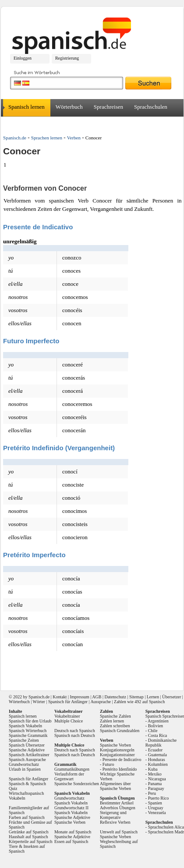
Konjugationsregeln (117, 750)
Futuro (108, 764)
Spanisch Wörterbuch (28, 731)
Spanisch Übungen (117, 798)
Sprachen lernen (47, 138)
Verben (74, 138)
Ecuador (155, 750)
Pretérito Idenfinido (120, 769)
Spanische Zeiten (24, 740)
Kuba (153, 769)
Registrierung (67, 58)
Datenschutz (115, 697)
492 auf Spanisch (150, 702)
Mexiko (155, 774)
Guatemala (157, 755)
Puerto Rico (159, 798)
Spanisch (36, 697)
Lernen (153, 697)
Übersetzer (21, 124)
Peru (152, 793)
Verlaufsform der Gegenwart (69, 776)
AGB (97, 697)
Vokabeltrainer (67, 716)
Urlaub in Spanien (25, 769)
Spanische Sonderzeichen (77, 784)
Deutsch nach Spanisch (75, 731)
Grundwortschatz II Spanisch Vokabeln (71, 810)
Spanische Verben (70, 822)
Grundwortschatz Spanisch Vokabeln (71, 800)
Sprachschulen (151, 107)
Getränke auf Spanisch (29, 832)
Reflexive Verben (115, 822)
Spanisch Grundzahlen (120, 731)
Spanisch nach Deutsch (75, 735)
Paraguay (156, 788)
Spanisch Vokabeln (25, 726)
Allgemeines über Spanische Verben (115, 786)
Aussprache (101, 702)
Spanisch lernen (27, 107)
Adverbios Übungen (118, 808)
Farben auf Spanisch (27, 817)
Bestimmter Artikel (117, 803)
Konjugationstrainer (117, 755)
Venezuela (157, 813)
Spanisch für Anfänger (68, 702)
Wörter (39, 702)
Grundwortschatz (24, 764)
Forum (51, 124)
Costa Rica (158, 735)
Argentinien (158, 721)
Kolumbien (158, 764)
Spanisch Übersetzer (27, 745)
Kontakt (60, 697)
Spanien (155, 803)
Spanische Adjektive (27, 750)
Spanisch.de (15, 138)
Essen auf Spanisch (71, 841)
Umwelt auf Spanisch (119, 832)
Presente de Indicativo (122, 759)
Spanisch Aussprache (27, 759)
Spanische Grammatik (28, 735)
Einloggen (23, 58)
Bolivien (156, 726)
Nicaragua (157, 779)
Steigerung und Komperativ (113, 815)
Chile (153, 731)
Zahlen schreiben (115, 726)
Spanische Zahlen (115, 716)
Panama (155, 784)
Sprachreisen (108, 107)
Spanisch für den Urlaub (30, 721)
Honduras (157, 759)
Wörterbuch (69, 107)
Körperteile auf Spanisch (30, 841)
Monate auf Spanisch (73, 832)
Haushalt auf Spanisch (28, 837)
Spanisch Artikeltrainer (29, 755)
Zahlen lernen (112, 721)
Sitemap (136, 697)
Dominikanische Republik (161, 743)
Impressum (79, 697)
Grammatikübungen (72, 769)
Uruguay (156, 808)
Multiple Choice (69, 721)
